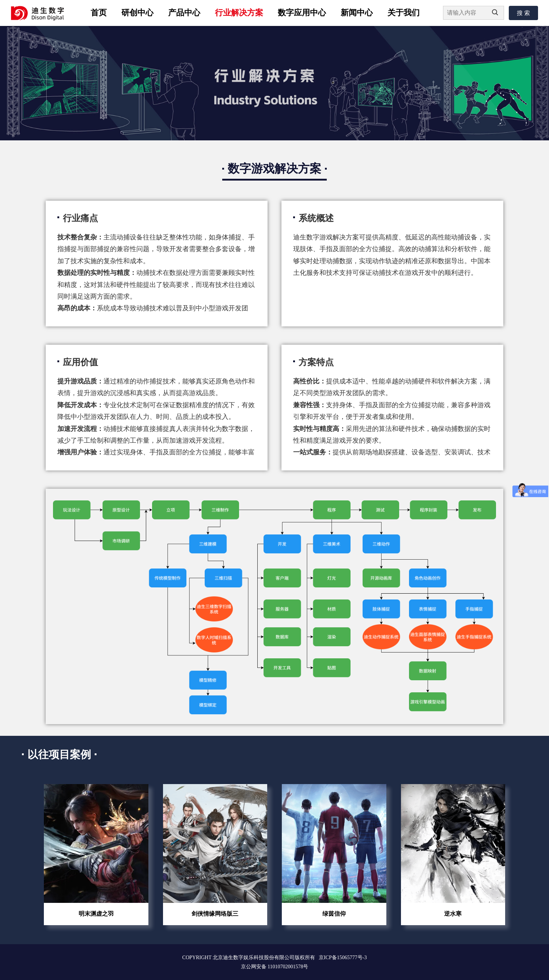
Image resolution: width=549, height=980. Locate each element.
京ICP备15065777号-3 (343, 958)
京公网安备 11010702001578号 (275, 967)
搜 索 (523, 13)
